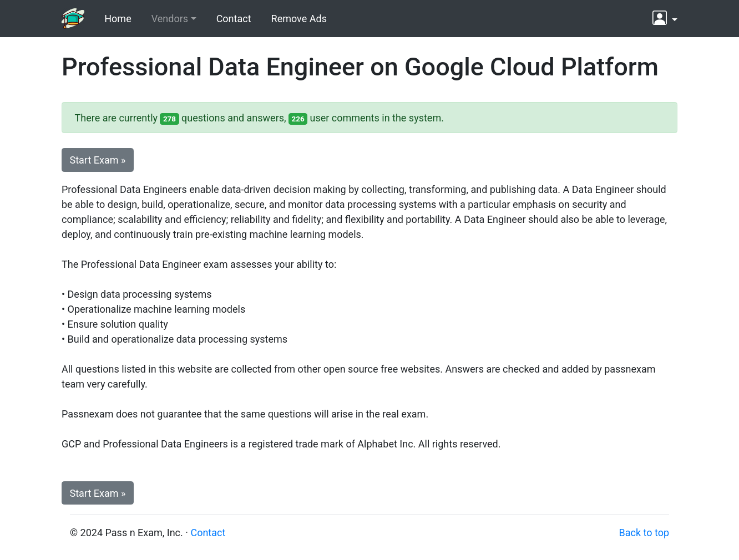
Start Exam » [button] (98, 160)
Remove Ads (299, 19)
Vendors (170, 19)
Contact (234, 19)
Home (118, 19)
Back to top (644, 533)
